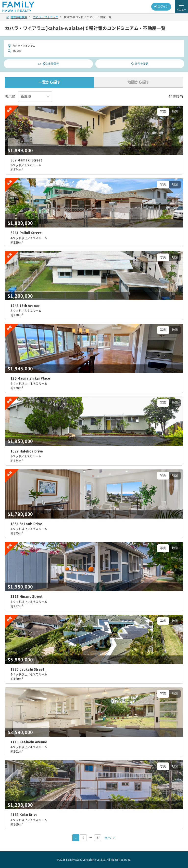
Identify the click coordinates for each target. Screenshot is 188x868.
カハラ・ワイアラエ (46, 17)
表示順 (10, 96)
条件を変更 (140, 64)
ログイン (161, 7)
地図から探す (138, 82)
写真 (163, 112)
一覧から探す (50, 82)
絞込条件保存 (48, 64)
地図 (175, 112)
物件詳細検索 (17, 17)
